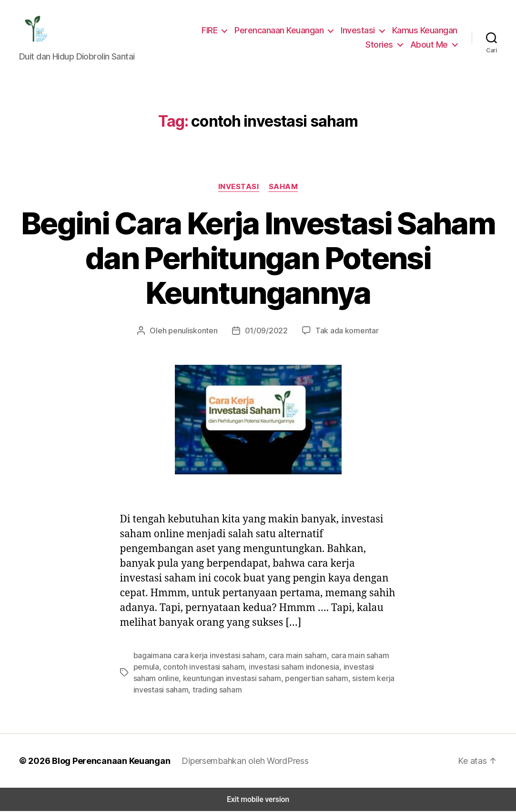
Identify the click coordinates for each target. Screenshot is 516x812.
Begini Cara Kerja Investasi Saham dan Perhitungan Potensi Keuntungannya (258, 259)
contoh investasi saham (200, 667)
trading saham (183, 690)
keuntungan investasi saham (203, 679)
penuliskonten (198, 331)
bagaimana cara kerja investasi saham (196, 656)
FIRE (212, 30)
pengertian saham (283, 679)
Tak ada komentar (341, 331)
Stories (383, 45)
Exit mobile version (258, 800)
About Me (430, 45)
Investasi (359, 30)
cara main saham (291, 656)
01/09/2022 (266, 331)
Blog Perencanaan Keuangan (106, 762)
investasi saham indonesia (285, 667)
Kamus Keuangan (425, 30)
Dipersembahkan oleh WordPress (238, 762)
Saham (283, 187)
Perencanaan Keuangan (283, 30)
